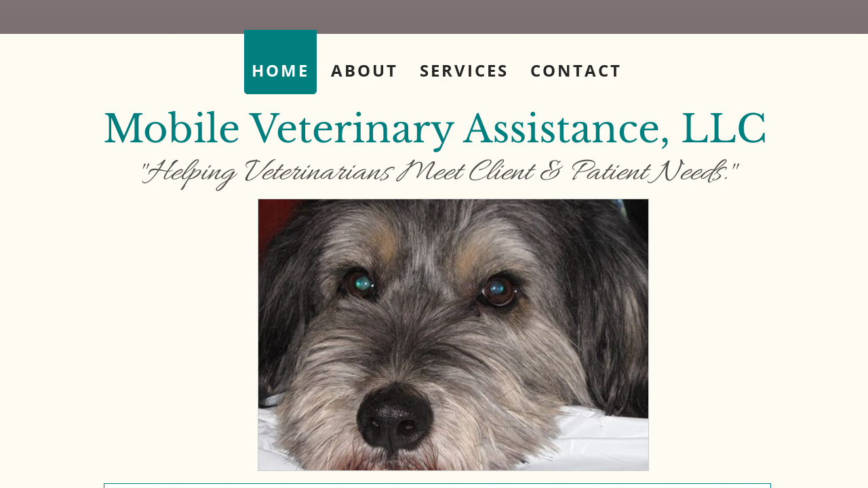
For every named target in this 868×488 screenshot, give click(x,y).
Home (280, 70)
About (364, 70)
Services (464, 70)
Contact (576, 70)
